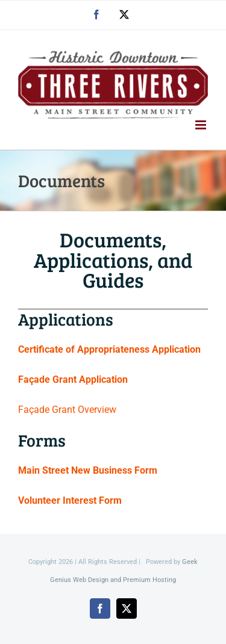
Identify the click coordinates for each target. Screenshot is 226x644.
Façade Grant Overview (67, 410)
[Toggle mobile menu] (202, 125)
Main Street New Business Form (88, 470)
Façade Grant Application (73, 379)
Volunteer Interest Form (70, 500)
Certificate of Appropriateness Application (109, 349)
